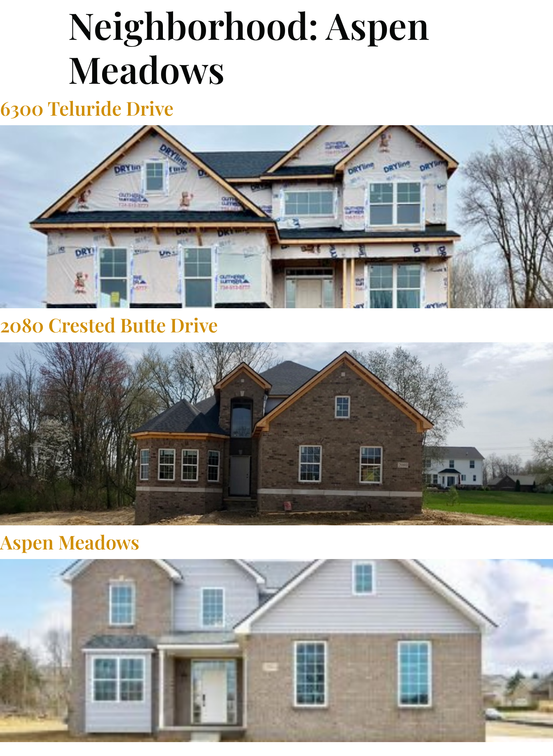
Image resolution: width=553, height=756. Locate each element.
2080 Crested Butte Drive (109, 325)
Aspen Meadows (70, 542)
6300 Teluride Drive (87, 108)
